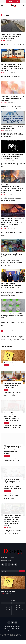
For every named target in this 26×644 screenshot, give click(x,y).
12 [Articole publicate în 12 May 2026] (6, 610)
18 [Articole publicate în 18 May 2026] (3, 612)
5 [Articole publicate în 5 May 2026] (6, 607)
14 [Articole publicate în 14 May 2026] (13, 610)
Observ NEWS (19, 636)
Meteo (13, 629)
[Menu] (2, 6)
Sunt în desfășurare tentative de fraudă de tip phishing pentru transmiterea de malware (12, 157)
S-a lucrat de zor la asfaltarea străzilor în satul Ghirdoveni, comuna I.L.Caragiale (11, 36)
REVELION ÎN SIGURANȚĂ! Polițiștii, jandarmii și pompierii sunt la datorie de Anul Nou (12, 286)
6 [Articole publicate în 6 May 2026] (10, 607)
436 (12, 331)
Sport (17, 629)
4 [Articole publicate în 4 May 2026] (3, 607)
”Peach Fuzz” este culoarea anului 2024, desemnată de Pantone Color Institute (13, 98)
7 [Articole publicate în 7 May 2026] (13, 607)
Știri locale (11, 627)
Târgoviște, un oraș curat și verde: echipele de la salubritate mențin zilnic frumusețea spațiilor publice (12, 450)
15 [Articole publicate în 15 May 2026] (16, 610)
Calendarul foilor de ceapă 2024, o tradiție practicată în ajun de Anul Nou (13, 316)
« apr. (3, 617)
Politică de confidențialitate (12, 631)
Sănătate (18, 627)
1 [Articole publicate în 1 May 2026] (16, 605)
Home (5, 627)
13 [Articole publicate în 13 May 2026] (10, 610)
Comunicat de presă (11, 363)
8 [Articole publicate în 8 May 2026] (16, 607)
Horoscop (7, 629)
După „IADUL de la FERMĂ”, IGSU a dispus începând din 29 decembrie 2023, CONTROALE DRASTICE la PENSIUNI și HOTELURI (13, 222)
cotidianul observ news (13, 2)
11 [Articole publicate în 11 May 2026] (3, 610)
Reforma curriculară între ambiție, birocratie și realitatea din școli (12, 386)
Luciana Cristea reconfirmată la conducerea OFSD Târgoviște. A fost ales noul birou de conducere (12, 417)
